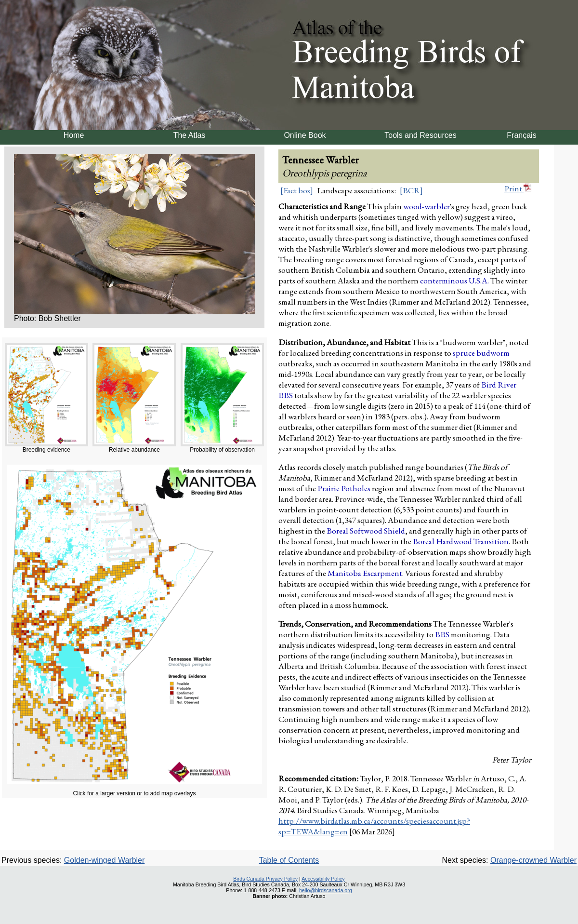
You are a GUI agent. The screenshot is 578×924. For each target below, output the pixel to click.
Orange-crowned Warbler (533, 860)
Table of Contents (289, 860)
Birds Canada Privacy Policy (265, 879)
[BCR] (411, 190)
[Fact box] (297, 190)
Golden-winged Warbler (104, 860)
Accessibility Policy (323, 879)
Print (518, 188)
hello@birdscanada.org (326, 890)
